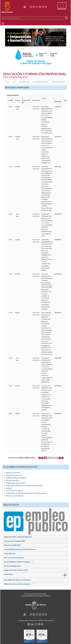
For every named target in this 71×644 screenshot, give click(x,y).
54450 (10, 214)
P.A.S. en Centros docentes (14, 558)
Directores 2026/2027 (12, 545)
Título (44, 98)
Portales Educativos (13, 480)
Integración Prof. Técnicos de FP (16, 570)
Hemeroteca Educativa (14, 475)
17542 (10, 274)
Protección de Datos (46, 621)
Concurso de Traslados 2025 (15, 541)
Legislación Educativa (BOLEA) (16, 478)
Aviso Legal (33, 621)
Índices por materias (58, 82)
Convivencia (8, 574)
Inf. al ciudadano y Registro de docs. (19, 562)
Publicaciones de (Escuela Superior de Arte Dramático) (26, 493)
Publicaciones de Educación (15, 483)
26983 (10, 107)
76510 (10, 358)
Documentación (24, 82)
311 (53, 458)
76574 (10, 167)
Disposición (36, 100)
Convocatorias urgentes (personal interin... (20, 549)
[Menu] (3, 23)
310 (49, 458)
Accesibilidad (22, 621)
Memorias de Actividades (15, 496)
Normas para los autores (15, 491)
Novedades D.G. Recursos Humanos (17, 580)
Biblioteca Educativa (13, 473)
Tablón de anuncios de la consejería (19, 584)
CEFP (14, 82)
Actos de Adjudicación (12, 566)
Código (10, 100)
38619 (10, 413)
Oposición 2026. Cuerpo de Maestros (18, 537)
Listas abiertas (9, 553)
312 (56, 458)
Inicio (7, 82)
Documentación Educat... (41, 82)
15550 (10, 313)
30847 (10, 137)
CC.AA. (17, 100)
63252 (10, 240)
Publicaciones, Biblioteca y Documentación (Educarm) (24, 485)
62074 (10, 386)
